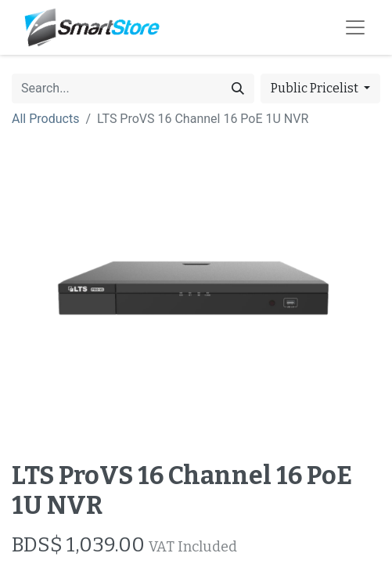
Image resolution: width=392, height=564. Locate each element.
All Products (45, 119)
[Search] (238, 89)
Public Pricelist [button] (316, 88)
